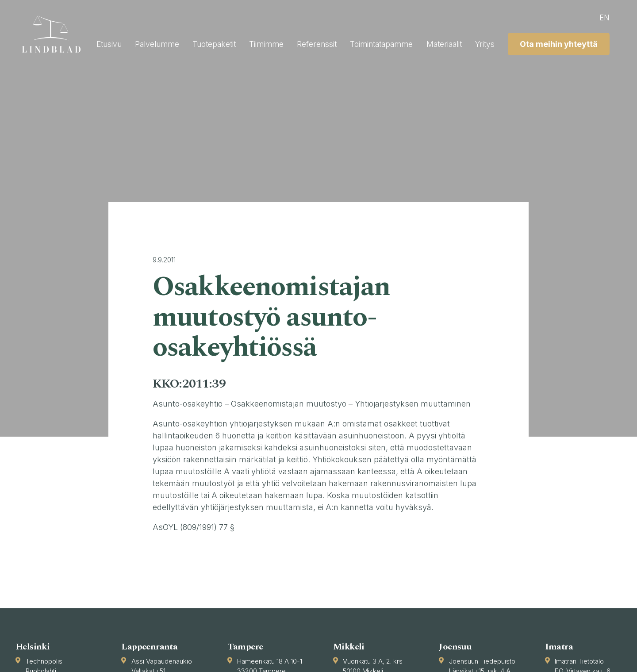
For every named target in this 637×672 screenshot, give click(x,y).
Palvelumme (255, 42)
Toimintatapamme (490, 42)
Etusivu (205, 42)
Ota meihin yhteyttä (558, 63)
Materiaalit (556, 42)
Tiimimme (370, 42)
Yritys (599, 42)
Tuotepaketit (315, 42)
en (604, 17)
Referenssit (422, 42)
